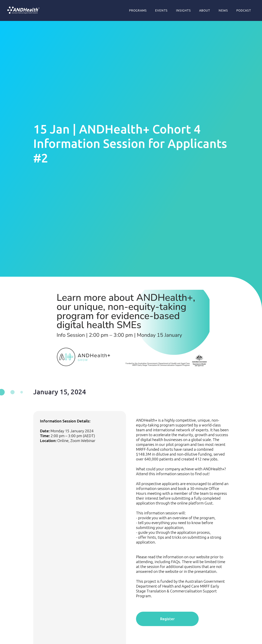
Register (167, 619)
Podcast (244, 10)
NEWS (223, 10)
